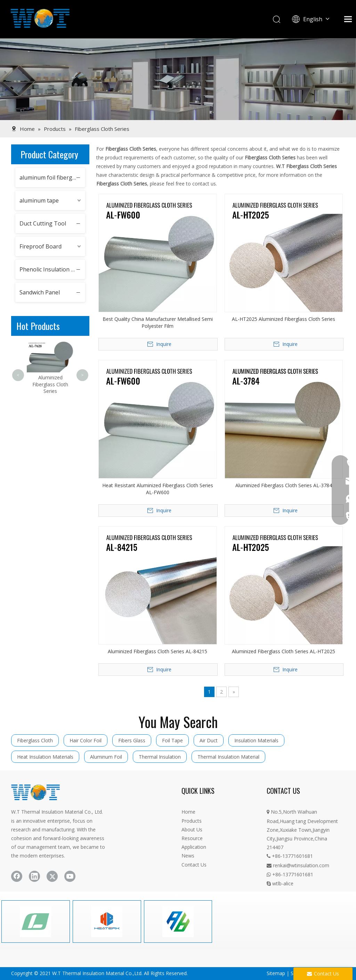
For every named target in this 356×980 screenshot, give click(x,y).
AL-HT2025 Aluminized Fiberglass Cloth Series (284, 319)
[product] (178, 79)
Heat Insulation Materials (45, 757)
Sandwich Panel (40, 292)
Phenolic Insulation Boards (52, 269)
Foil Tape (172, 740)
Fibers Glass (132, 740)
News (188, 856)
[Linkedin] (34, 876)
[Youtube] (70, 876)
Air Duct (209, 740)
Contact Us (194, 865)
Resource (192, 838)
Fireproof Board (41, 246)
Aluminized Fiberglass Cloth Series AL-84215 (157, 651)
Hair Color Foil (86, 740)
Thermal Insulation (160, 757)
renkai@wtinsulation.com (298, 865)
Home (188, 812)
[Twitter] (52, 876)
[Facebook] (17, 876)
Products (192, 821)
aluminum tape (39, 200)
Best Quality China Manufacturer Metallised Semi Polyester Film (158, 322)
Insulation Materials (256, 740)
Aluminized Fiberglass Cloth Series (50, 384)
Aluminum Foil (106, 757)
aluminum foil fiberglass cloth (52, 177)
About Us (192, 829)
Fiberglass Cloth (35, 740)
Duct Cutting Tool (43, 223)
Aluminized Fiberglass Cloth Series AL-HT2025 (284, 651)
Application (194, 847)
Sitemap (276, 973)
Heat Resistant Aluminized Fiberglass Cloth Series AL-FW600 (158, 489)
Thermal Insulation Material (228, 757)
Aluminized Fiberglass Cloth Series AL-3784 (284, 485)
